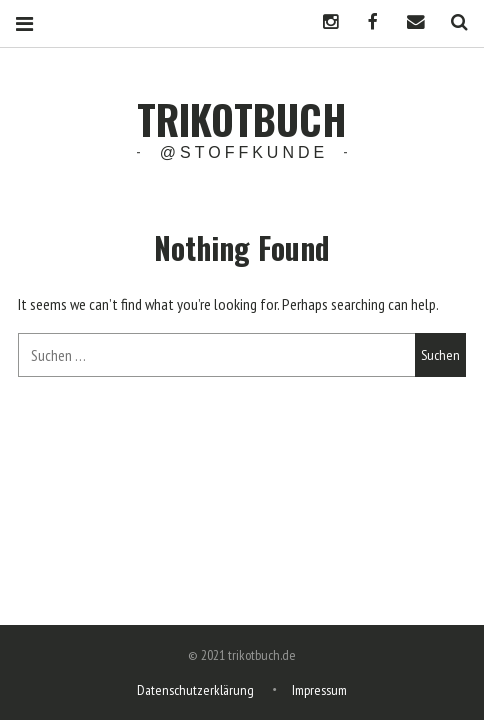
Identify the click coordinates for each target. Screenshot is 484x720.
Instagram (323, 22)
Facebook (366, 22)
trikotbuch (242, 119)
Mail (409, 22)
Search (452, 22)
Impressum (319, 690)
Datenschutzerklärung (195, 690)
